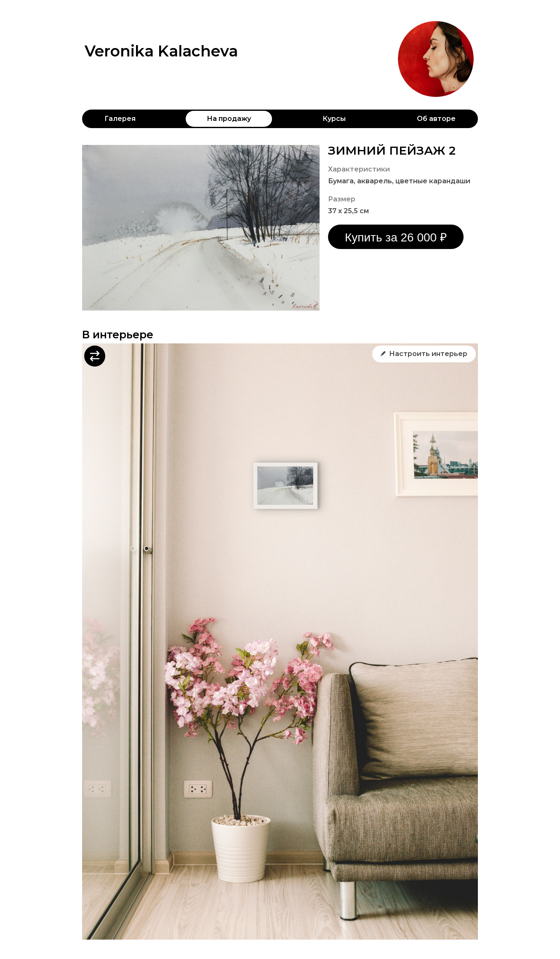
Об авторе (436, 119)
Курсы (334, 119)
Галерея (120, 119)
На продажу (229, 119)
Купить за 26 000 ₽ (396, 237)
